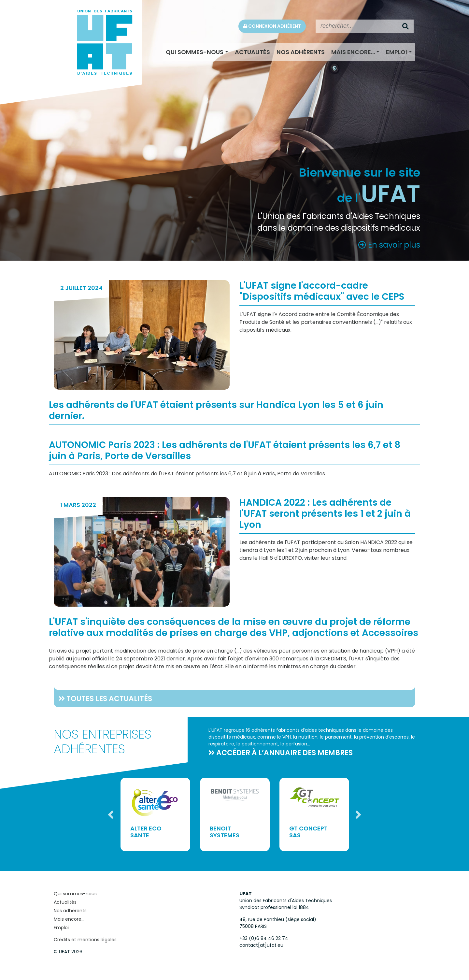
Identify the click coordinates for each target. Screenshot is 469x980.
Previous (111, 814)
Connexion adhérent (272, 26)
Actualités (252, 52)
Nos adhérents (301, 52)
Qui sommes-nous (195, 52)
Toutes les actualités (109, 699)
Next (358, 814)
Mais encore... (353, 52)
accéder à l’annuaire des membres (284, 753)
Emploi (397, 52)
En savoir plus (389, 245)
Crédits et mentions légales (85, 940)
